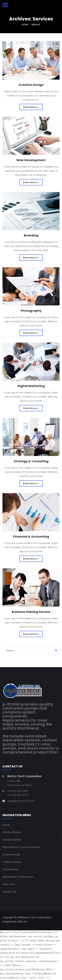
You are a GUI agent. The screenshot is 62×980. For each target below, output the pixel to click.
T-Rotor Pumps (12, 862)
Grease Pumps (11, 855)
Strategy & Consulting (31, 461)
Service (36, 25)
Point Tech (9, 884)
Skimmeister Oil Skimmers (18, 877)
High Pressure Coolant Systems (21, 847)
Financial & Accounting (31, 537)
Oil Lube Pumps (12, 832)
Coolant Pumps (12, 840)
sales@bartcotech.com (21, 801)
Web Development (31, 160)
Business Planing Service (31, 612)
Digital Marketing (31, 386)
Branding (31, 235)
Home (25, 25)
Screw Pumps (10, 870)
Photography (31, 311)
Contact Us (9, 892)
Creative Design (31, 85)
